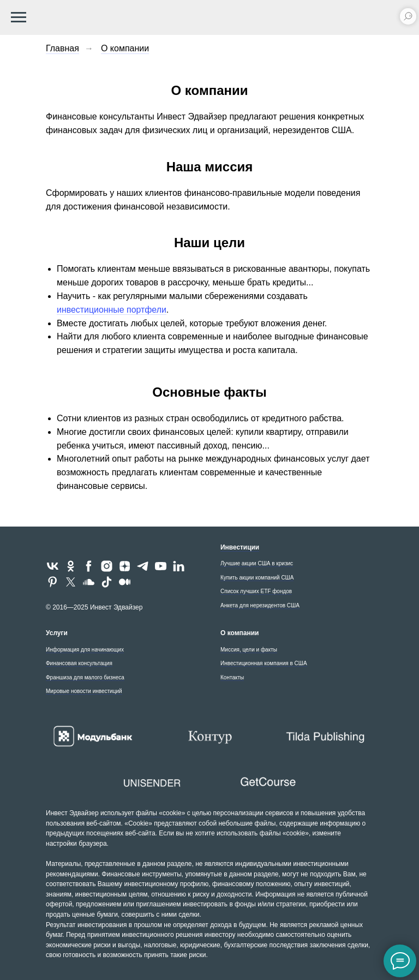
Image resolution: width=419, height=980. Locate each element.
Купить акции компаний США (257, 578)
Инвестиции (240, 547)
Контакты (232, 677)
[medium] (125, 582)
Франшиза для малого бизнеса (85, 677)
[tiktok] (107, 582)
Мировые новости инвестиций (84, 691)
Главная (62, 48)
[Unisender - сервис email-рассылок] (151, 782)
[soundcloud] (89, 582)
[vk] (53, 566)
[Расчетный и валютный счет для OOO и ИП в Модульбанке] (93, 737)
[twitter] (71, 582)
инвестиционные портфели (112, 310)
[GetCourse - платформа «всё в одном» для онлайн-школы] (268, 782)
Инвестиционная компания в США (264, 663)
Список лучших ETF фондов (256, 591)
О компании (125, 48)
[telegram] (143, 566)
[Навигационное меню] (19, 17)
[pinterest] (53, 582)
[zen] (125, 566)
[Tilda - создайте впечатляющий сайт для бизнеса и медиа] (326, 736)
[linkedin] (179, 566)
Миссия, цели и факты (249, 650)
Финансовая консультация (79, 663)
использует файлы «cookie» (143, 813)
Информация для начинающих (85, 650)
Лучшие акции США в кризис (257, 563)
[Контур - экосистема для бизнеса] (209, 737)
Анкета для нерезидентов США (260, 605)
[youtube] (161, 566)
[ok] (71, 566)
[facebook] (89, 566)
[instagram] (107, 566)
